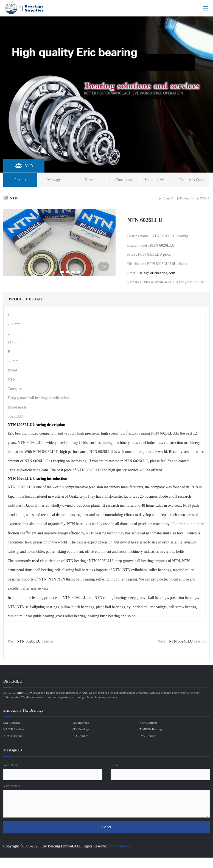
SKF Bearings (12, 723)
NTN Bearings (80, 729)
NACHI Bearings (14, 729)
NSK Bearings (148, 723)
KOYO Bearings (13, 736)
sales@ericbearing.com (157, 273)
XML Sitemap (120, 846)
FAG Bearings (80, 723)
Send (106, 827)
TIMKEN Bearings (151, 729)
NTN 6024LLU (181, 641)
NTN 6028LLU (29, 641)
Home (166, 198)
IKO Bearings (80, 736)
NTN (203, 198)
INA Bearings (148, 736)
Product (185, 198)
